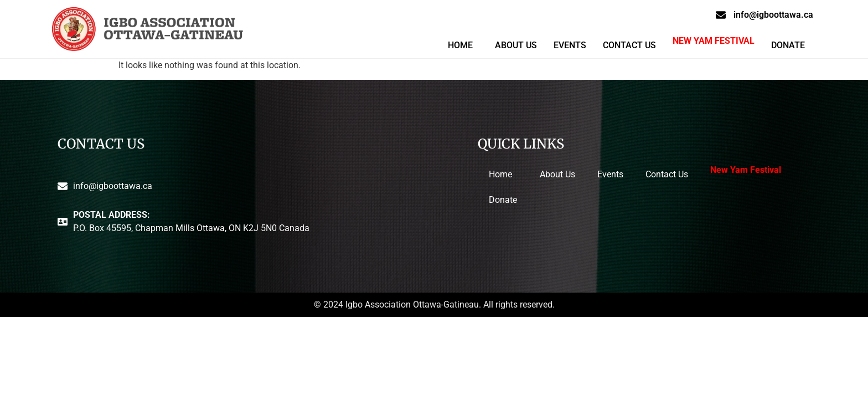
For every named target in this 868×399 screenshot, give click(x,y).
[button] (463, 45)
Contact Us (629, 45)
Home (460, 45)
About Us (516, 45)
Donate (788, 45)
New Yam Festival (714, 41)
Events (570, 45)
